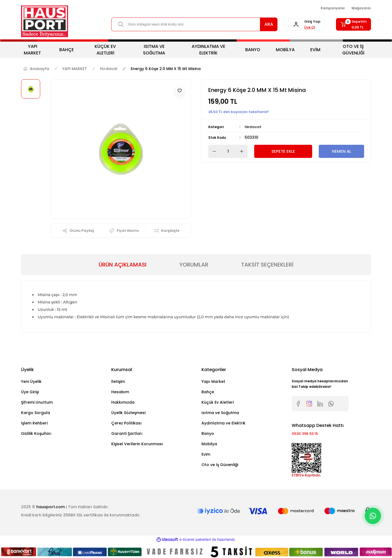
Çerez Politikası (126, 424)
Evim (206, 455)
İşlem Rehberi (34, 424)
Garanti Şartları (127, 434)
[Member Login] (299, 24)
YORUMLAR (194, 265)
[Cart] (351, 24)
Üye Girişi (30, 393)
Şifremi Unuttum (37, 403)
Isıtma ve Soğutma (220, 414)
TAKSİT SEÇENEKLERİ (267, 265)
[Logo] (45, 21)
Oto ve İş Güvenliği (220, 466)
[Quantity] (228, 151)
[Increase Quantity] (243, 151)
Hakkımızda (123, 403)
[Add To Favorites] (180, 90)
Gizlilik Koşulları (36, 434)
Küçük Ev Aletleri (218, 403)
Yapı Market (213, 382)
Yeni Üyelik (31, 382)
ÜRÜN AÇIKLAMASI (123, 265)
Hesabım (120, 393)
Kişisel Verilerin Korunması (137, 445)
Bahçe (208, 393)
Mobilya (209, 445)
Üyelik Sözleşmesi (128, 414)
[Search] (189, 24)
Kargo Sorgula (36, 414)
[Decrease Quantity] (213, 151)
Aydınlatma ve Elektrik (223, 424)
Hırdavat (253, 127)
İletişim (118, 382)
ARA (258, 24)
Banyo (208, 434)
